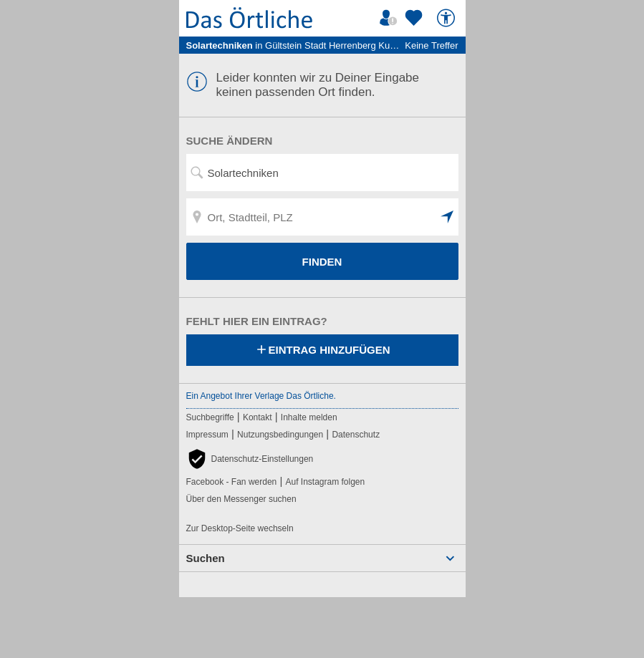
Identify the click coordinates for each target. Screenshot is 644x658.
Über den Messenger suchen (241, 499)
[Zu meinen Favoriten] (415, 18)
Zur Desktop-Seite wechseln (240, 528)
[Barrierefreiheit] (448, 18)
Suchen (206, 558)
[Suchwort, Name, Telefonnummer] (322, 173)
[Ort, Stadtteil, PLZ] (322, 217)
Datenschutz (356, 435)
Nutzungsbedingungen (280, 435)
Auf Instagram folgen (325, 482)
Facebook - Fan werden (232, 482)
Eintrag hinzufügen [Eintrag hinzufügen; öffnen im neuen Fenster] (322, 351)
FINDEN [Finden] (322, 262)
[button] (448, 217)
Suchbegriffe (210, 417)
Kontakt (258, 417)
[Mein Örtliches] (390, 18)
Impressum (207, 435)
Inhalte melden (309, 417)
